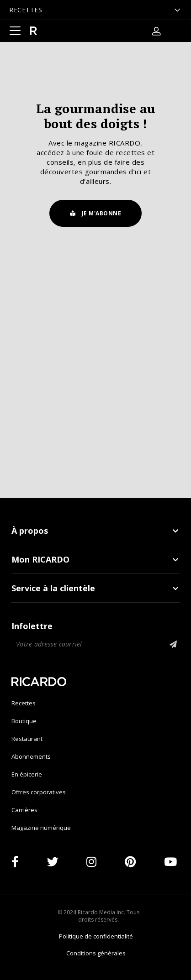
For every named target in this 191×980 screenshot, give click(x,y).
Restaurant (27, 739)
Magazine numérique (41, 828)
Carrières (24, 810)
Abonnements (31, 756)
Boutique (24, 721)
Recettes (24, 703)
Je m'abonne (96, 213)
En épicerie (27, 774)
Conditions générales (96, 953)
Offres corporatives (39, 792)
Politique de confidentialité (96, 936)
